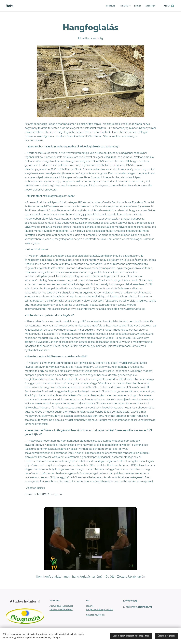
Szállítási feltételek (95, 615)
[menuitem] (110, 6)
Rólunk (90, 606)
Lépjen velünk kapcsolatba (99, 609)
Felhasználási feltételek (61, 609)
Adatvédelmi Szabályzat (61, 606)
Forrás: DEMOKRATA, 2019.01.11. (44, 494)
